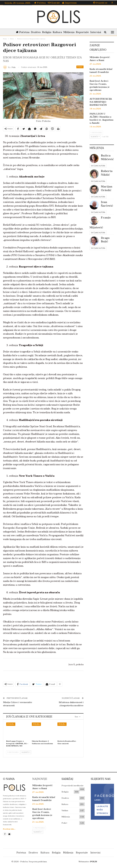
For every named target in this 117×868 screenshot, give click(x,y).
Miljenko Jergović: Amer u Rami (100, 59)
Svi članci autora (98, 166)
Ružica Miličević (107, 157)
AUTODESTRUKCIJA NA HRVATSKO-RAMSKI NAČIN (101, 102)
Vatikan (65, 811)
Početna (40, 3)
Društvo (41, 32)
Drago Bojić (105, 240)
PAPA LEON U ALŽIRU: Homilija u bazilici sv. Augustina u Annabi (101, 118)
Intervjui (95, 853)
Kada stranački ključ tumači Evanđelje (101, 71)
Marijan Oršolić (107, 188)
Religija (53, 32)
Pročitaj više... (9, 829)
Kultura (64, 32)
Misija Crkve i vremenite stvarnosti (18, 704)
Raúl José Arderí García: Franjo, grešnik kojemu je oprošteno (100, 85)
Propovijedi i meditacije (73, 786)
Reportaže (90, 32)
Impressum (69, 3)
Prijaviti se (100, 3)
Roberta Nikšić (107, 173)
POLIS (94, 862)
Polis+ (80, 67)
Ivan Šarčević (107, 204)
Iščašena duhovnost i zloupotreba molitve (71, 704)
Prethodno (13, 752)
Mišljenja (76, 32)
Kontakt (54, 3)
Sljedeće (26, 752)
